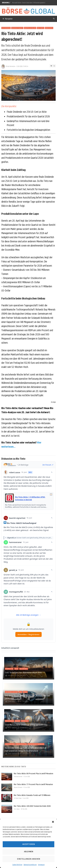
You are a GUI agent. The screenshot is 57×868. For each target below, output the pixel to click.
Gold (16, 669)
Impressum (41, 865)
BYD (20, 692)
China (25, 692)
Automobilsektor (11, 692)
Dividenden (6, 28)
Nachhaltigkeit (17, 28)
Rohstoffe (49, 28)
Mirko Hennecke (10, 66)
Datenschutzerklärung (30, 865)
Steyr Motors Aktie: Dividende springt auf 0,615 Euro (26, 725)
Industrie (25, 721)
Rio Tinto (41, 28)
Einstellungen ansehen (29, 859)
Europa (18, 721)
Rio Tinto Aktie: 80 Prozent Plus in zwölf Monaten (33, 774)
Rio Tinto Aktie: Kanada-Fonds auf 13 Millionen (32, 795)
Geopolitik (9, 669)
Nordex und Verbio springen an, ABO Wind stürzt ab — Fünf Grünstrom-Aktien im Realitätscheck (27, 749)
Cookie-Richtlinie (17, 865)
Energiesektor (21, 744)
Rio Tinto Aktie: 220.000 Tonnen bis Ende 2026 (32, 806)
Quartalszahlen (30, 28)
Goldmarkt (24, 669)
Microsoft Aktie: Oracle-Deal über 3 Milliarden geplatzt (29, 3)
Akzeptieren (29, 844)
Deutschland (10, 744)
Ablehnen (29, 852)
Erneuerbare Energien (36, 744)
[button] (53, 822)
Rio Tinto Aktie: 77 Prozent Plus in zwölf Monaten (33, 784)
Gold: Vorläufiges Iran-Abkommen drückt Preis (23, 673)
